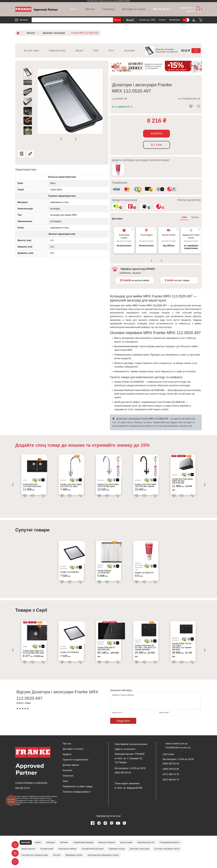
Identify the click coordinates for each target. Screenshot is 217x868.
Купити (157, 134)
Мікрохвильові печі (146, 849)
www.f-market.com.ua (176, 750)
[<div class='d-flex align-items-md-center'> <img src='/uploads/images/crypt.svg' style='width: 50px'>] (38, 481)
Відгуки (79, 51)
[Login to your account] (194, 20)
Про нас (90, 9)
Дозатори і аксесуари (139, 855)
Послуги (57, 861)
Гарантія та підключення (76, 766)
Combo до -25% (147, 20)
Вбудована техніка (74, 861)
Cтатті (162, 20)
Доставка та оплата (134, 9)
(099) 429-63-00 (171, 775)
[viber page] (112, 829)
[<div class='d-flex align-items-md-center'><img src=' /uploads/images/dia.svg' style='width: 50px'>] (45, 481)
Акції (65, 787)
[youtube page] (118, 829)
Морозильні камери (67, 855)
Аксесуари (129, 51)
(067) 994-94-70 (171, 786)
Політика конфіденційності (77, 798)
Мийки (38, 849)
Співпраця (108, 9)
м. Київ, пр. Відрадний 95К (128, 794)
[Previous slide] (62, 139)
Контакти (67, 777)
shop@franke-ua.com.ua (178, 754)
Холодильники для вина (93, 855)
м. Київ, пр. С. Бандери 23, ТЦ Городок (129, 767)
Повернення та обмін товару (78, 793)
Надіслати (123, 727)
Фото (111, 51)
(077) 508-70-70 (171, 781)
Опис (96, 51)
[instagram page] (105, 829)
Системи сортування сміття (167, 855)
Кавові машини (28, 855)
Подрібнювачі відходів (83, 849)
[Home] (36, 9)
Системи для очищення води (35, 861)
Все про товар (31, 51)
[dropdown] (72, 9)
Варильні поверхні (107, 849)
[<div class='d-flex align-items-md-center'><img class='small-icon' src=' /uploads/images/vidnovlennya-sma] (160, 190)
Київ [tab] (184, 217)
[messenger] (124, 829)
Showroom (175, 20)
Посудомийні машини (169, 849)
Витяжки (64, 849)
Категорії (26, 849)
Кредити (67, 761)
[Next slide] (75, 139)
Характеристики (57, 51)
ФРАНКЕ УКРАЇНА (124, 1)
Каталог (24, 20)
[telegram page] (99, 829)
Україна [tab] (195, 217)
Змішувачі (51, 849)
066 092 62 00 (22, 794)
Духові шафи (126, 849)
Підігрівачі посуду (117, 855)
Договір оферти (71, 771)
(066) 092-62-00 (123, 779)
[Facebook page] (93, 829)
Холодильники (47, 855)
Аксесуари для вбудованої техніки (103, 861)
